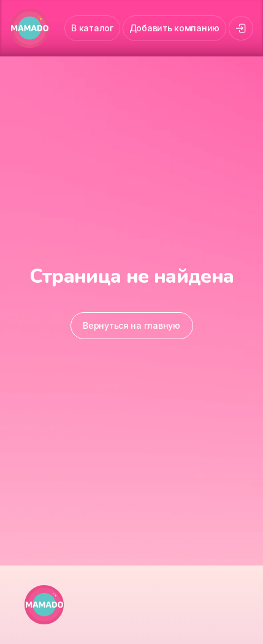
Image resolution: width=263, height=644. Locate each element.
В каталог (92, 28)
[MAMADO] (29, 28)
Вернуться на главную (131, 325)
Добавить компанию (174, 28)
